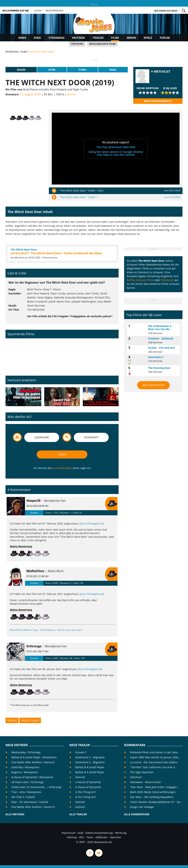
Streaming (57, 38)
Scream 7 (81, 752)
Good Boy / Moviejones (25, 767)
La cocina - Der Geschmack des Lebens (154, 762)
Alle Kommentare (137, 814)
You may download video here (116, 147)
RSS (82, 837)
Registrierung (54, 10)
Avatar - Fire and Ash (161, 348)
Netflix (131, 280)
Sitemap (72, 837)
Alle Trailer (78, 814)
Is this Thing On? (86, 792)
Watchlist (162, 72)
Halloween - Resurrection (145, 782)
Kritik (52, 70)
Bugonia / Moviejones (25, 772)
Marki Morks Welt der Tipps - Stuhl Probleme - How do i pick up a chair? (46, 630)
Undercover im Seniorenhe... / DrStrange (36, 787)
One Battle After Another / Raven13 (33, 807)
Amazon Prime (145, 280)
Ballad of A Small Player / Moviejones (34, 757)
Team (90, 837)
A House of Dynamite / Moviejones (32, 777)
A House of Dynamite (88, 782)
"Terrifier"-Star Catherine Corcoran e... (154, 767)
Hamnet (80, 777)
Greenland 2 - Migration (90, 757)
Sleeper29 (33, 501)
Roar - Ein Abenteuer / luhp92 (30, 802)
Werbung (121, 833)
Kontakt (34, 513)
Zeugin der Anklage (142, 807)
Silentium (136, 777)
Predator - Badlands (161, 338)
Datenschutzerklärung (99, 833)
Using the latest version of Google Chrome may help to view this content (116, 153)
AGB (80, 833)
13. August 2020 (30, 94)
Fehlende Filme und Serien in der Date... (155, 752)
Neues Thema (30, 720)
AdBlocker (102, 837)
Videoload (167, 280)
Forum (165, 38)
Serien (131, 38)
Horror (71, 94)
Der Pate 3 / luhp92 (23, 797)
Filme (115, 38)
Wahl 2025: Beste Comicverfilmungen (153, 792)
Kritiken (78, 38)
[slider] (148, 93)
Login (38, 10)
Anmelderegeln (63, 468)
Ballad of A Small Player (90, 767)
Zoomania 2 (156, 357)
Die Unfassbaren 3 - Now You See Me (160, 328)
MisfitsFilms (35, 571)
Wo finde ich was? (166, 11)
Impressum (68, 833)
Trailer (98, 38)
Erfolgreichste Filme (102, 44)
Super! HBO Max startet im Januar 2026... (155, 757)
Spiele (148, 38)
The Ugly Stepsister (142, 772)
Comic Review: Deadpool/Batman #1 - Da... (156, 802)
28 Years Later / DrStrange (28, 782)
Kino (37, 38)
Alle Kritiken (15, 814)
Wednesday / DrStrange (26, 752)
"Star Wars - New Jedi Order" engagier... (155, 787)
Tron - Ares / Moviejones (26, 792)
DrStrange (34, 646)
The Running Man (159, 368)
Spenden (116, 837)
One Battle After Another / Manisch (33, 762)
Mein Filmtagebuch (158, 101)
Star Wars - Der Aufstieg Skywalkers (152, 797)
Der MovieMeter (153, 385)
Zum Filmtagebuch (92, 524)
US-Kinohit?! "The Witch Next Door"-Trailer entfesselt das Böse (56, 253)
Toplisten (77, 44)
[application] (116, 149)
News (22, 38)
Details (21, 70)
